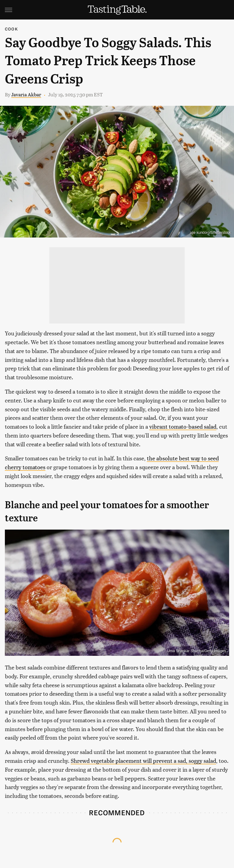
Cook (11, 29)
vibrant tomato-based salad (183, 426)
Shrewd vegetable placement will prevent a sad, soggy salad (143, 761)
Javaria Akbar (26, 94)
